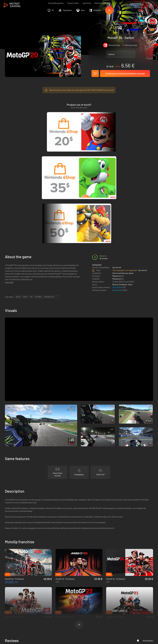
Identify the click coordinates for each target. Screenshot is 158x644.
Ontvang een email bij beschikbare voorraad (125, 73)
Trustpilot (9, 595)
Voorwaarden (45, 595)
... (57, 190)
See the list (117, 161)
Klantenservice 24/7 (102, 3)
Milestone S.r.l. (118, 169)
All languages (145, 534)
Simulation (123, 178)
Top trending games (56, 3)
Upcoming (87, 3)
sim (31, 190)
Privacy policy (46, 599)
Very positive (118, 181)
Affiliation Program (48, 603)
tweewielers (49, 190)
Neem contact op (47, 607)
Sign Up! (147, 583)
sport (25, 190)
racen (18, 190)
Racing (115, 178)
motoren (38, 190)
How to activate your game (123, 166)
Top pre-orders (73, 3)
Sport (130, 178)
